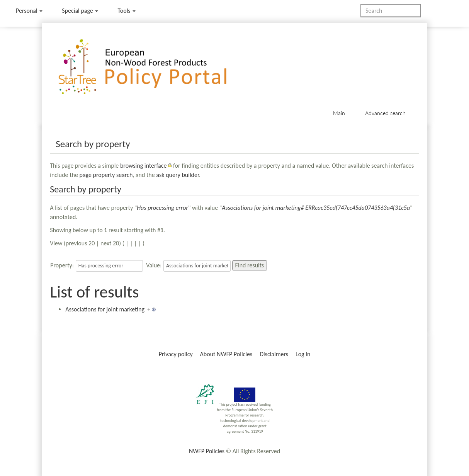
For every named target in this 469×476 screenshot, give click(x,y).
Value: (154, 265)
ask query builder (178, 175)
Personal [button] (29, 11)
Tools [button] (127, 11)
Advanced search (385, 113)
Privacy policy (176, 354)
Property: (62, 265)
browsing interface (144, 166)
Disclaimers (274, 354)
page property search (106, 175)
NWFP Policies (207, 451)
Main (339, 113)
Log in (303, 354)
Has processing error (162, 208)
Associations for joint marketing (105, 309)
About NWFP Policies (226, 354)
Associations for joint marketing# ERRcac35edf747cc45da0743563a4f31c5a (316, 208)
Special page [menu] (80, 11)
